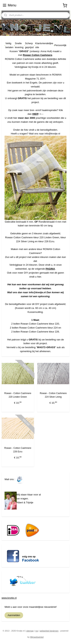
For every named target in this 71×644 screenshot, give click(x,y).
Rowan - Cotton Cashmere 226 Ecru (18, 450)
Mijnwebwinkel (37, 637)
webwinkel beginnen (49, 631)
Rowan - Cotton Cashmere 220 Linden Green (18, 395)
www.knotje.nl (9, 598)
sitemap (30, 631)
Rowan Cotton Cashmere (38, 55)
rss (37, 631)
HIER (35, 114)
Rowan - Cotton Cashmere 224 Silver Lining (53, 395)
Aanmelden (14, 615)
